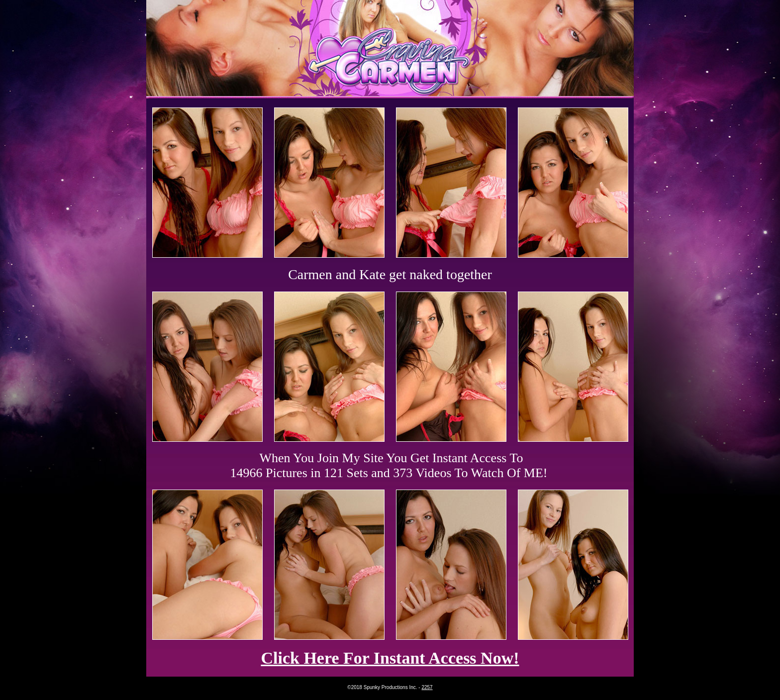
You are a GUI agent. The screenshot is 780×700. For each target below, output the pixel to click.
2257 (427, 687)
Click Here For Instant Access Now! (390, 658)
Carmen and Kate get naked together (390, 274)
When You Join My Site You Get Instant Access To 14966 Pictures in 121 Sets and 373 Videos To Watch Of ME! (389, 465)
